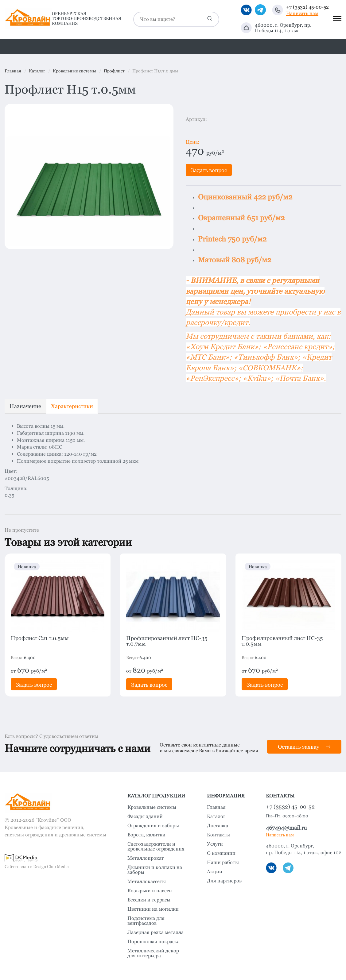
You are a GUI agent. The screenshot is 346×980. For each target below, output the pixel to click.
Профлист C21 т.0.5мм (40, 638)
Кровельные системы (152, 807)
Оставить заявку (304, 747)
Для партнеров (224, 881)
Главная (216, 807)
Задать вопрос (209, 170)
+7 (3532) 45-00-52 (307, 7)
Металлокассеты (147, 882)
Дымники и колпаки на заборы (155, 870)
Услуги (215, 844)
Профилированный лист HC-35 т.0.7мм (167, 641)
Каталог (216, 816)
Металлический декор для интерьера (153, 953)
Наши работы (223, 862)
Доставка (218, 826)
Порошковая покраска (154, 942)
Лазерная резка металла (156, 932)
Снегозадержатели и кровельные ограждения (156, 847)
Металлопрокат (146, 858)
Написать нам (302, 14)
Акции (215, 872)
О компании (221, 853)
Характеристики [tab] (72, 406)
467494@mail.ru (286, 828)
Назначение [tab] (25, 406)
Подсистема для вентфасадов (146, 921)
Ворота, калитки (146, 835)
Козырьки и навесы (150, 891)
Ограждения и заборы (153, 826)
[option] (89, 176)
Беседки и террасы (149, 900)
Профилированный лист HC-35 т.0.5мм (282, 641)
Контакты (218, 835)
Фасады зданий (145, 816)
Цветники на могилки (153, 909)
